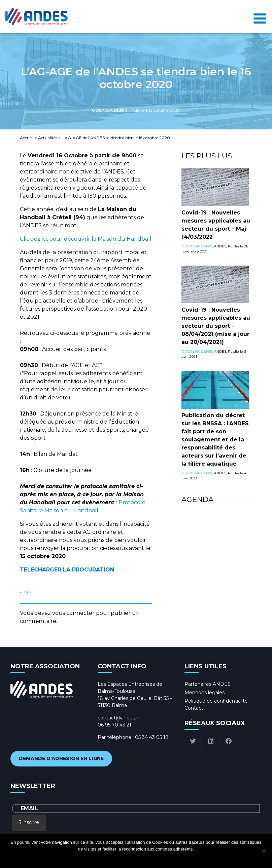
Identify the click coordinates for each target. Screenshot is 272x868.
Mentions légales (205, 693)
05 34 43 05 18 (152, 737)
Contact (194, 708)
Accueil (27, 138)
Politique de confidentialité (216, 701)
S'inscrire (29, 822)
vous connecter (73, 613)
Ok (109, 858)
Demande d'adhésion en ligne (61, 758)
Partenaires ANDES (208, 684)
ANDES (27, 591)
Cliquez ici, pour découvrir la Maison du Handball (86, 239)
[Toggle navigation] (260, 17)
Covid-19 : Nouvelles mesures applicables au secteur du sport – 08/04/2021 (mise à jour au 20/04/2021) (216, 326)
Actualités (48, 138)
